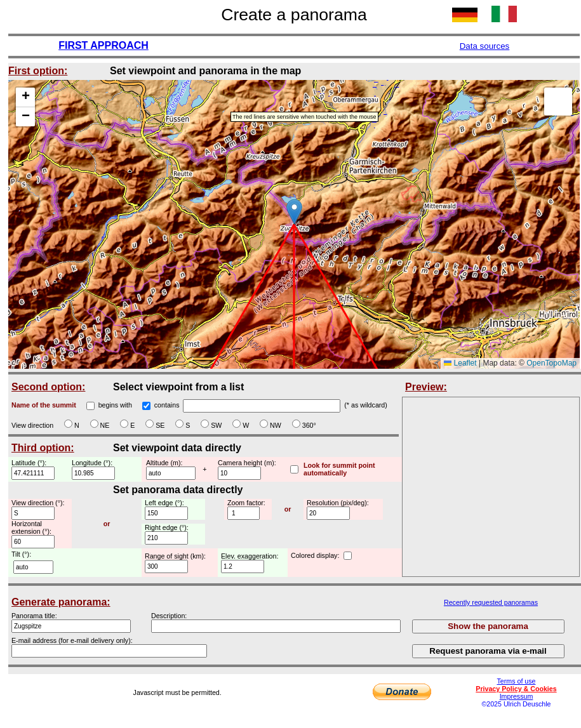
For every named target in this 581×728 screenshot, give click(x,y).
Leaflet (460, 363)
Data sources (485, 46)
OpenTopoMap (551, 363)
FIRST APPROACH (104, 45)
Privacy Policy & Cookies (516, 689)
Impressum (517, 696)
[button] (294, 212)
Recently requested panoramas (491, 602)
